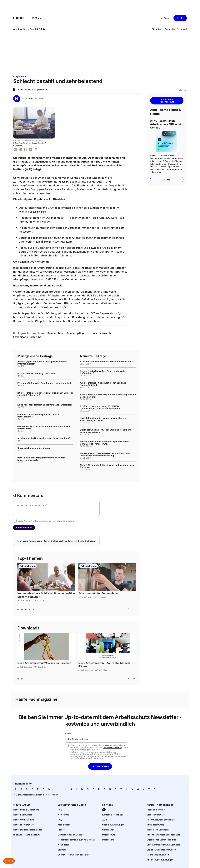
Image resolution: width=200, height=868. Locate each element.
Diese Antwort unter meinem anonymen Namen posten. (46, 521)
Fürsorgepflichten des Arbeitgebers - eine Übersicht (44, 383)
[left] (129, 609)
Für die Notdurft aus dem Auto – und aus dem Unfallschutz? (103, 372)
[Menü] (36, 18)
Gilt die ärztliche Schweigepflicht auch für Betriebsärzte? (39, 416)
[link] (20, 29)
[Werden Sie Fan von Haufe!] (104, 810)
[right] (134, 609)
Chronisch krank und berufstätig (34, 448)
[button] (180, 18)
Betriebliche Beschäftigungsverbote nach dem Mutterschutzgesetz (41, 459)
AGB (107, 745)
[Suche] (166, 18)
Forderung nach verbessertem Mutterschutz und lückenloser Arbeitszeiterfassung (105, 454)
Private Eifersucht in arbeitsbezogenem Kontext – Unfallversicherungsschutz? (105, 443)
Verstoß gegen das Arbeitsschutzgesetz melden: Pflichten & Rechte (42, 363)
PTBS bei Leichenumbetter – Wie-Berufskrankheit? (106, 361)
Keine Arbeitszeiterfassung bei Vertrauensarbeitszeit (44, 405)
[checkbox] (15, 521)
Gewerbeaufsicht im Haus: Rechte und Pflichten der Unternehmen (44, 427)
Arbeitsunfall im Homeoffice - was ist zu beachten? (44, 438)
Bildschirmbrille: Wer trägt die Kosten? (37, 373)
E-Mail (68, 734)
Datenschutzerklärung (113, 748)
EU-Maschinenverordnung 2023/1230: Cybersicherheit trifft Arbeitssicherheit (100, 407)
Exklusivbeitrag (28, 566)
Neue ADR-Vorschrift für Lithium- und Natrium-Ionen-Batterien (108, 466)
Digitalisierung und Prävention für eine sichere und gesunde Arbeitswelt (106, 431)
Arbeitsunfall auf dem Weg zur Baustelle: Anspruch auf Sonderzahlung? (108, 396)
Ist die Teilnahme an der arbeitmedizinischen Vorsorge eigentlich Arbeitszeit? (45, 394)
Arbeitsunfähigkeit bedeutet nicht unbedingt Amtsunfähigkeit (103, 384)
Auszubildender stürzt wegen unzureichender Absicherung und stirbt (103, 419)
